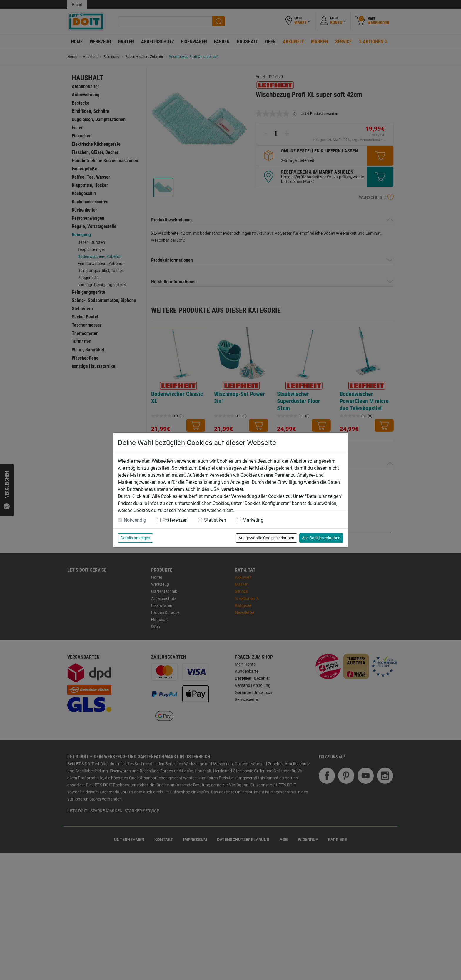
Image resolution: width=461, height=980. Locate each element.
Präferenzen (175, 520)
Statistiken (215, 520)
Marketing (253, 520)
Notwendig (135, 520)
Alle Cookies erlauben (321, 538)
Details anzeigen (135, 538)
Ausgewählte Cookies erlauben (266, 538)
